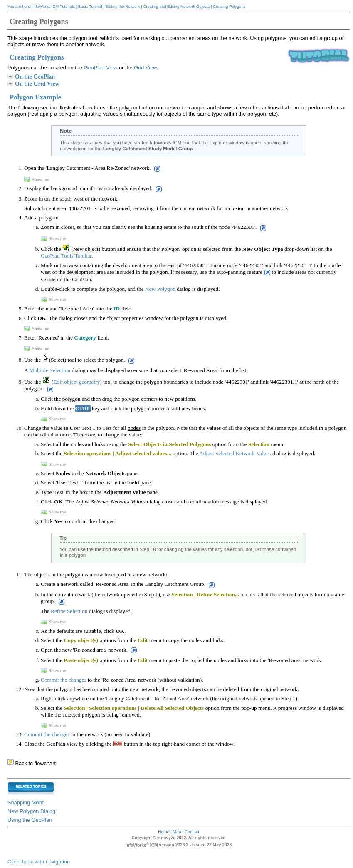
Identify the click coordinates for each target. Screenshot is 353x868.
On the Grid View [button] (34, 84)
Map (177, 832)
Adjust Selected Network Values (235, 453)
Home (164, 832)
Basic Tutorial (90, 6)
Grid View (145, 68)
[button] (156, 169)
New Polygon (160, 289)
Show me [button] (37, 180)
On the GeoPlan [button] (32, 77)
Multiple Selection (50, 370)
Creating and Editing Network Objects (176, 6)
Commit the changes (64, 680)
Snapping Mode (26, 802)
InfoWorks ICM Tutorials (54, 6)
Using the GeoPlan (30, 820)
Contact (192, 832)
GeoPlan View (101, 68)
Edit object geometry (77, 382)
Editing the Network (122, 6)
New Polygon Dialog (31, 811)
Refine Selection (69, 611)
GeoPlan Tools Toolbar (66, 256)
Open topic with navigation (39, 862)
